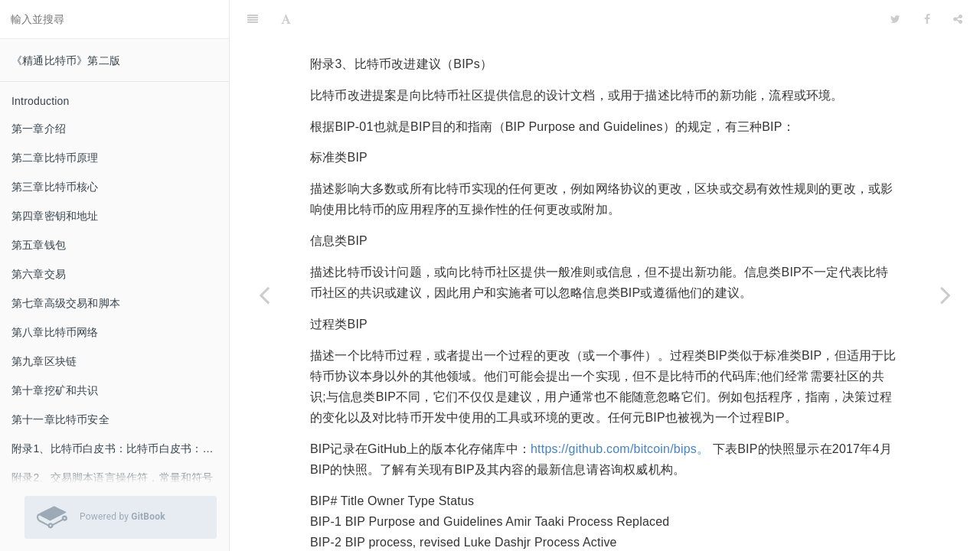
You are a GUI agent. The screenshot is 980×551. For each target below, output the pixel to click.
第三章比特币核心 (55, 187)
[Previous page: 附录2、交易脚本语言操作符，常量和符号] (264, 295)
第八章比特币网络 (55, 332)
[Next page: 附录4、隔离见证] (946, 295)
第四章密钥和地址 (55, 216)
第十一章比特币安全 (60, 419)
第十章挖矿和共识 (55, 390)
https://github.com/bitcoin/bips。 (620, 411)
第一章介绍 (39, 129)
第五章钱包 (39, 245)
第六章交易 (39, 274)
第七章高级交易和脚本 (66, 303)
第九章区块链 (44, 361)
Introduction (41, 101)
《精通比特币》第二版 (66, 60)
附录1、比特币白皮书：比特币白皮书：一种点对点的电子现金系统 (120, 448)
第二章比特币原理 (55, 158)
